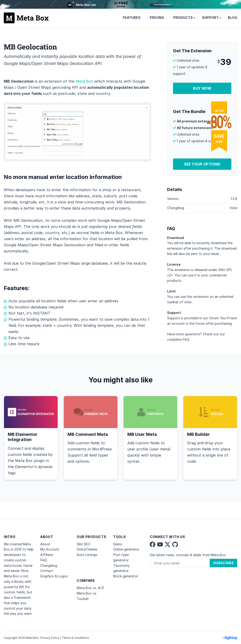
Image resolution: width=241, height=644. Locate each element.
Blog (233, 18)
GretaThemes (87, 549)
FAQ (186, 339)
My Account (50, 549)
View (233, 208)
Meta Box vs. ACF (91, 588)
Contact (47, 571)
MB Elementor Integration (23, 437)
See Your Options (202, 164)
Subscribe (223, 563)
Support (210, 18)
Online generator (126, 549)
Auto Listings (87, 555)
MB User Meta (142, 434)
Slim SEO (84, 544)
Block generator (126, 576)
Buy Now (202, 88)
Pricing (157, 18)
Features (132, 18)
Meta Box (84, 81)
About (45, 544)
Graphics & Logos (54, 576)
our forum (211, 318)
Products (183, 18)
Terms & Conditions (75, 638)
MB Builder (199, 434)
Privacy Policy (50, 638)
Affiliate (47, 555)
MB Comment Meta (88, 434)
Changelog (49, 565)
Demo (118, 544)
